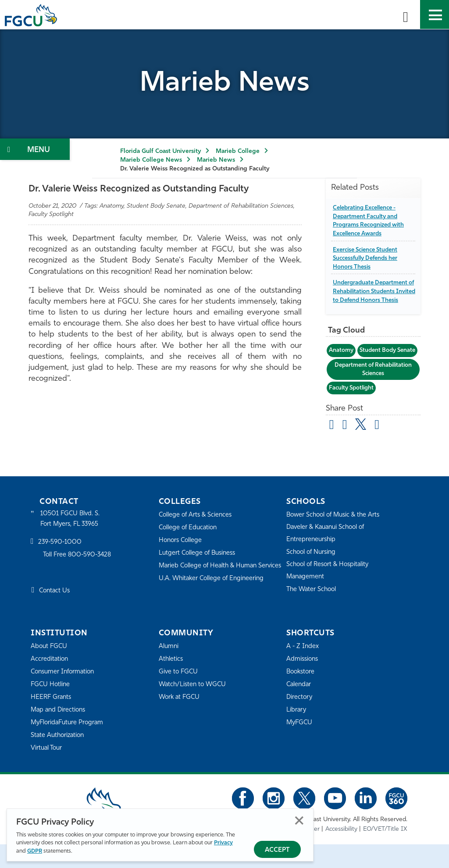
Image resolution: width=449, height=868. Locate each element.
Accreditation (50, 683)
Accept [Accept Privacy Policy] (277, 850)
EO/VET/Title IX (385, 853)
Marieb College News (151, 160)
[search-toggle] (406, 14)
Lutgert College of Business (199, 577)
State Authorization (59, 759)
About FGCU (50, 670)
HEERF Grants (52, 721)
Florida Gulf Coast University (160, 151)
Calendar (299, 708)
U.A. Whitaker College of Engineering (214, 614)
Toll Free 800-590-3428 (79, 579)
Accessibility (341, 853)
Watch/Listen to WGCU (194, 708)
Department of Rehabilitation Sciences (373, 392)
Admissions (303, 683)
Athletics (171, 683)
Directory (300, 721)
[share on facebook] (346, 449)
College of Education (189, 551)
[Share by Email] (333, 449)
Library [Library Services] (297, 734)
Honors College (182, 564)
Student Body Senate (359, 374)
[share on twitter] (363, 447)
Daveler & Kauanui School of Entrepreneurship (328, 557)
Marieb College (238, 151)
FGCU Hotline (51, 708)
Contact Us (55, 615)
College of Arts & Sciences (197, 539)
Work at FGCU (180, 721)
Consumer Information (65, 696)
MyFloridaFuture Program (69, 746)
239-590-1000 (61, 567)
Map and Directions (60, 734)
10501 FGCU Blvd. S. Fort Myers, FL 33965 (71, 543)
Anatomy (342, 359)
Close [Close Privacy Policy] (299, 821)
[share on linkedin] (380, 449)
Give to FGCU (179, 696)
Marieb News (216, 160)
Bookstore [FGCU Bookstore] (302, 696)
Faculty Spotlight (353, 412)
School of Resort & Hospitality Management (330, 594)
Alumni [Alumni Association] (169, 670)
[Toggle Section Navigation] (35, 149)
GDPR (35, 851)
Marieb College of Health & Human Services (210, 595)
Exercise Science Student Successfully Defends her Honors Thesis (368, 258)
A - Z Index (303, 670)
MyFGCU (300, 746)
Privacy (223, 843)
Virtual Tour (47, 772)
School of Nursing (313, 576)
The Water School (313, 613)
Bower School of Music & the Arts (336, 539)
